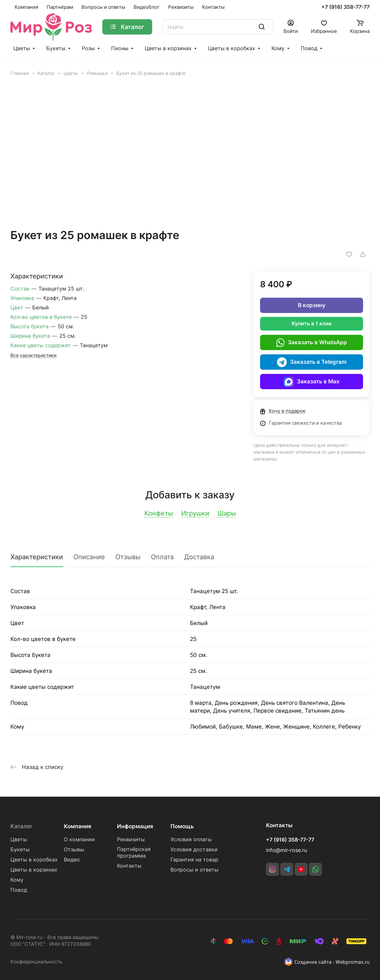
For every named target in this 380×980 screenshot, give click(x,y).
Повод (309, 48)
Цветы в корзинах (168, 48)
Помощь (182, 826)
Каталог (22, 826)
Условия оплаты (191, 839)
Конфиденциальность (36, 962)
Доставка (199, 557)
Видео (72, 860)
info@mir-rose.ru (286, 850)
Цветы (22, 48)
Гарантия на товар (194, 860)
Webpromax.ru (353, 962)
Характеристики (37, 557)
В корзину (312, 305)
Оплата (162, 557)
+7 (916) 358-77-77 (345, 7)
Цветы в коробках (232, 48)
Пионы (120, 48)
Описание (89, 557)
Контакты (129, 866)
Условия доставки (194, 850)
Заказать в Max (312, 382)
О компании (79, 839)
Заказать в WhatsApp (312, 343)
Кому (278, 48)
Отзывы (128, 557)
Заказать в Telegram (312, 362)
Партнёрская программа (134, 852)
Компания (78, 826)
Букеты (56, 48)
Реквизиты (131, 839)
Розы (88, 48)
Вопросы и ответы (194, 870)
